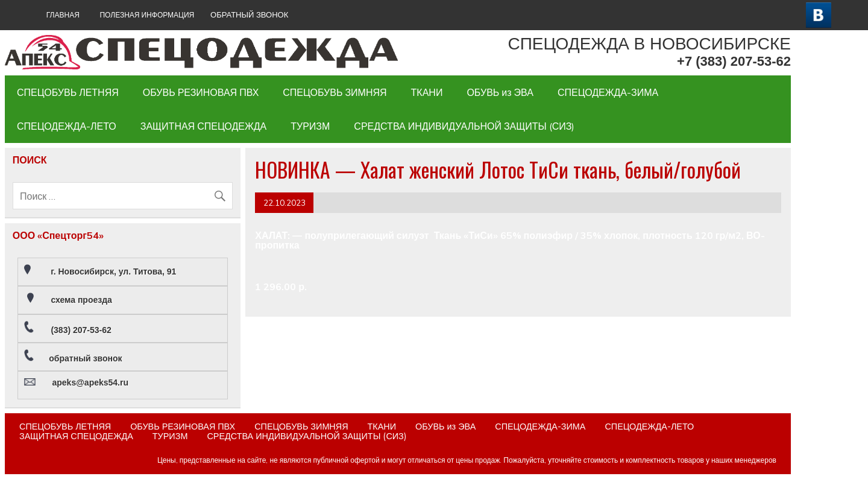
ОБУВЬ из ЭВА (500, 92)
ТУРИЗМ (310, 126)
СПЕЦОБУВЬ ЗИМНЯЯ (335, 92)
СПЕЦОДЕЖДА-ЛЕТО (67, 126)
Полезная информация (147, 15)
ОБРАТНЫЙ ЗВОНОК (249, 15)
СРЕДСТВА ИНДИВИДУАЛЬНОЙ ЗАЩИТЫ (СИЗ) (464, 126)
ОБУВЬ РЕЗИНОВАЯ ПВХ (201, 92)
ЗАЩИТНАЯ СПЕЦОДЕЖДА (203, 126)
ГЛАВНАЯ (63, 15)
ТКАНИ (427, 92)
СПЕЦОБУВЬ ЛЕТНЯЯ (68, 92)
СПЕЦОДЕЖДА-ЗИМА (608, 92)
